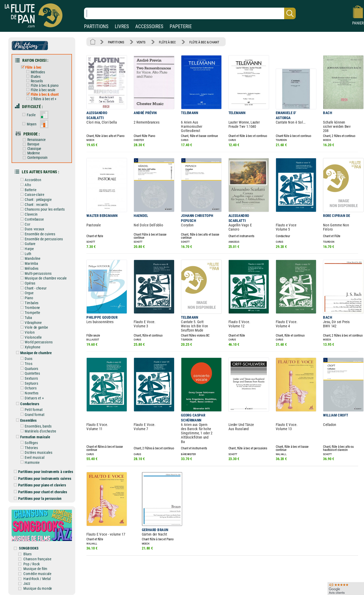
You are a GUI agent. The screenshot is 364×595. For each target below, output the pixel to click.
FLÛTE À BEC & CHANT (203, 42)
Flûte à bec (31, 67)
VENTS (141, 42)
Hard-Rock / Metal (37, 575)
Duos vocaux (32, 228)
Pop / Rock (32, 560)
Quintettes (30, 371)
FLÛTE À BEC (167, 42)
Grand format (32, 412)
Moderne (31, 152)
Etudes (33, 76)
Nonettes (29, 391)
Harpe (27, 247)
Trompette (30, 311)
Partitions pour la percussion (38, 495)
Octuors (28, 386)
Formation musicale (32, 434)
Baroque (30, 144)
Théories (29, 445)
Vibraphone (31, 320)
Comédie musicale (38, 570)
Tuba (26, 316)
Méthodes (35, 72)
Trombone (30, 306)
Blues (28, 550)
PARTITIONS (96, 26)
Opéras (27, 281)
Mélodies (29, 267)
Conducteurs (27, 401)
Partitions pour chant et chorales (41, 489)
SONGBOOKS (29, 544)
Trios (26, 361)
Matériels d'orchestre (38, 428)
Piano (26, 296)
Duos (26, 356)
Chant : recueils (34, 203)
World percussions (36, 340)
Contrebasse (32, 218)
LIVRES (122, 26)
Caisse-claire (32, 193)
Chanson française (38, 555)
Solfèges (29, 440)
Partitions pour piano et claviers (40, 482)
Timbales (29, 301)
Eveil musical (32, 454)
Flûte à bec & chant (42, 94)
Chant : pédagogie (35, 198)
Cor (25, 223)
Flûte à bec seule (40, 89)
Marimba (29, 262)
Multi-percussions (35, 271)
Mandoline (30, 257)
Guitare (27, 242)
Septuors (29, 381)
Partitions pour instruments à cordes (44, 469)
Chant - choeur (33, 286)
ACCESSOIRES (149, 26)
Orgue (26, 291)
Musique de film (36, 565)
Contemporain (34, 157)
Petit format (31, 407)
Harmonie (29, 459)
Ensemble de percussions (41, 237)
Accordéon (30, 179)
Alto (25, 184)
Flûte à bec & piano (42, 85)
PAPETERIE (181, 26)
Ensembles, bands (35, 423)
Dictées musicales (36, 449)
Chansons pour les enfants (42, 208)
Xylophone (30, 345)
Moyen (29, 123)
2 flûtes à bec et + (41, 98)
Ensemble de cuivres (37, 233)
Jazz (27, 580)
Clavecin (28, 213)
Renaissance (33, 139)
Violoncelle (31, 335)
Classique (31, 148)
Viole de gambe (34, 325)
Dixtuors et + (32, 395)
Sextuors (29, 376)
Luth (25, 252)
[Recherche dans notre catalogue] (190, 13)
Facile (28, 114)
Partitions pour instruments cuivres (43, 475)
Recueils (34, 81)
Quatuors (29, 366)
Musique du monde (38, 584)
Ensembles (26, 418)
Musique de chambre (33, 351)
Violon (27, 330)
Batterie (28, 189)
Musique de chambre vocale (43, 276)
